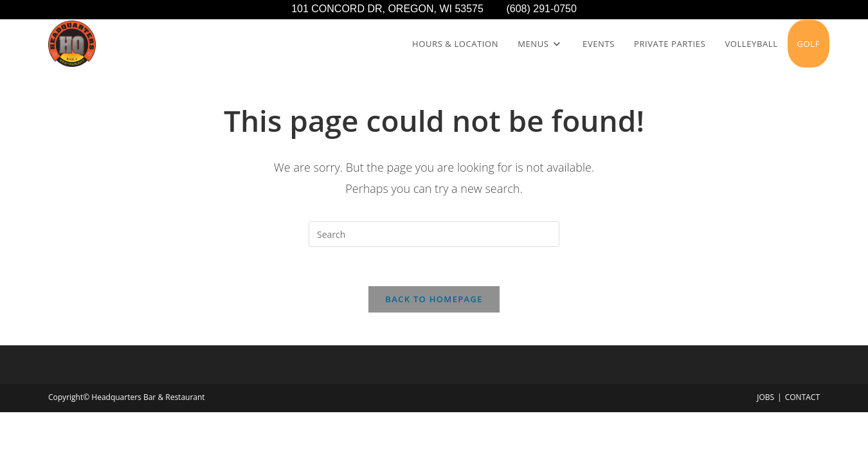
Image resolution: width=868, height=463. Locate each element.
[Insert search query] (434, 234)
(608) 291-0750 (541, 9)
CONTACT (802, 397)
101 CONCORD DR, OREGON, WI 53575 (399, 9)
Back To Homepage (434, 299)
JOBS (765, 397)
